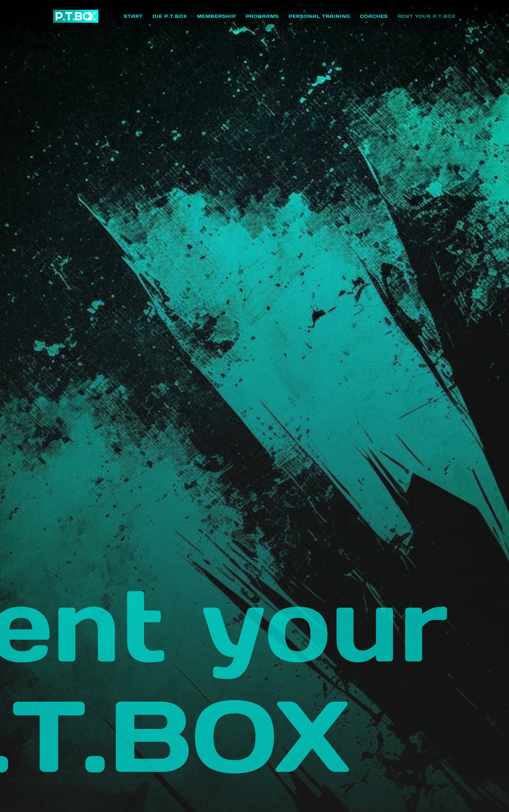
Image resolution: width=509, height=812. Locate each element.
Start (133, 16)
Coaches (374, 16)
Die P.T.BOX (170, 16)
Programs (262, 16)
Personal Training (319, 16)
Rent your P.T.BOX (427, 16)
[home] (76, 16)
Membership (217, 16)
